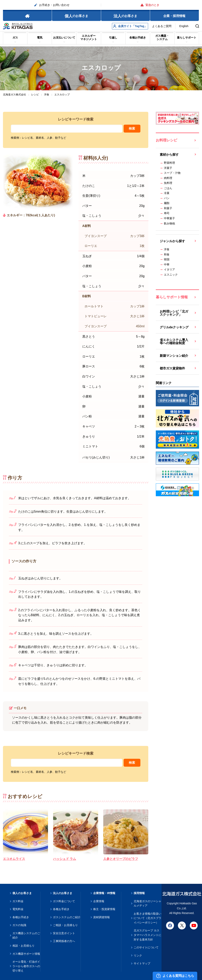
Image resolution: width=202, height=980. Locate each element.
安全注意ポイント (64, 933)
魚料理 (168, 183)
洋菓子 (168, 168)
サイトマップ (142, 963)
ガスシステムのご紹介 (67, 917)
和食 (167, 254)
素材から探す (169, 155)
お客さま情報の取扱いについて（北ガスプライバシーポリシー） (148, 918)
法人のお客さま (63, 893)
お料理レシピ (166, 140)
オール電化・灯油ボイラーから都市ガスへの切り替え (26, 966)
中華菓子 (169, 218)
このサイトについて (146, 947)
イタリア (169, 269)
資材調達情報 (101, 917)
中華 (167, 265)
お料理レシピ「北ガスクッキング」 (174, 313)
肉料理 (168, 178)
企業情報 (99, 901)
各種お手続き (21, 917)
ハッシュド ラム (65, 859)
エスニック (171, 275)
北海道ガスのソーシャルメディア (148, 903)
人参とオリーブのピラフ (121, 859)
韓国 (167, 259)
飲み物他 (169, 223)
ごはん (168, 188)
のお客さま (76, 16)
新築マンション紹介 (174, 356)
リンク (138, 956)
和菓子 (168, 208)
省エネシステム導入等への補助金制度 (174, 341)
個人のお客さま (22, 893)
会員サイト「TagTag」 (130, 26)
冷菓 (167, 193)
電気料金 (18, 909)
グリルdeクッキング (174, 327)
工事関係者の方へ (64, 941)
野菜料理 (169, 163)
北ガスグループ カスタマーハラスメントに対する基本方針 (148, 935)
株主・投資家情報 (104, 909)
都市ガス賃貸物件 (172, 368)
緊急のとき (150, 5)
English (184, 26)
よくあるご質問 (162, 26)
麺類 (167, 203)
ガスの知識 (19, 925)
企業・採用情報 (174, 16)
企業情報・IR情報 (104, 893)
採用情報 (139, 893)
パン (167, 198)
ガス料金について (64, 901)
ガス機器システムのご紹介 (26, 935)
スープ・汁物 (172, 173)
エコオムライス (14, 859)
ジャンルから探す (172, 241)
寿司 (167, 213)
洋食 (167, 249)
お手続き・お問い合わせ (52, 5)
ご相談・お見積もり (65, 925)
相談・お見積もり (23, 946)
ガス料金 (18, 901)
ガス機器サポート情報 (26, 954)
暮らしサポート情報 (172, 297)
